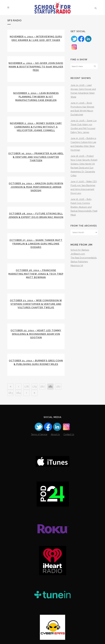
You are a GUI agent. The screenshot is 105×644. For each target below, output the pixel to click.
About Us (55, 434)
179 (35, 387)
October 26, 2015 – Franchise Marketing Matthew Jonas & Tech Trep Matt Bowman (36, 274)
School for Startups (80, 250)
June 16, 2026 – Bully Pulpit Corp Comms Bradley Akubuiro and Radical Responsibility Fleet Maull (84, 207)
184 (19, 393)
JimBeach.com (78, 254)
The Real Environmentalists (84, 258)
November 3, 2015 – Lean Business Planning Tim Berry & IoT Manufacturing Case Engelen (36, 97)
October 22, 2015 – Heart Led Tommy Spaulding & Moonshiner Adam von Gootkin (36, 334)
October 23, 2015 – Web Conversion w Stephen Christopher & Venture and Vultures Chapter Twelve (36, 304)
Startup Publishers (79, 262)
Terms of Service (39, 434)
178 (27, 387)
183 (11, 393)
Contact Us (69, 434)
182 (58, 387)
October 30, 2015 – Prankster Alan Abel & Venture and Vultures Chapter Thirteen (36, 157)
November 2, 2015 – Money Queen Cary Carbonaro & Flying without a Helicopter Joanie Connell (36, 127)
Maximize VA (77, 266)
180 (42, 387)
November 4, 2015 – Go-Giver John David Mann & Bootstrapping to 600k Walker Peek (36, 67)
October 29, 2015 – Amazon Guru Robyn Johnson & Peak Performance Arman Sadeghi (36, 187)
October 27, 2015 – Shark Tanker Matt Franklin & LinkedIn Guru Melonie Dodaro (36, 244)
